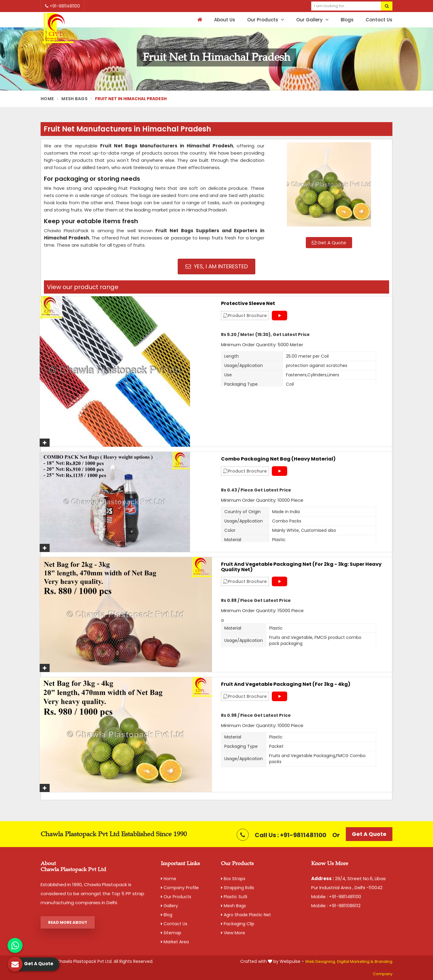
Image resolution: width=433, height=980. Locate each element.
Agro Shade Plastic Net (246, 915)
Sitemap (171, 933)
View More (233, 933)
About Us (225, 20)
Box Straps (233, 879)
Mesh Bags (74, 99)
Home (47, 99)
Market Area (175, 942)
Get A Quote (329, 243)
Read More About (68, 922)
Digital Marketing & (355, 962)
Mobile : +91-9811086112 (336, 906)
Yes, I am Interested (217, 266)
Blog (167, 915)
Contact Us (379, 20)
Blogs (347, 20)
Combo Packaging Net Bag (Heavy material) (278, 459)
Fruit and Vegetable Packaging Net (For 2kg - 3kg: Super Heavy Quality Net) (301, 567)
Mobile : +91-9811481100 (336, 897)
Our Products (266, 20)
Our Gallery (312, 20)
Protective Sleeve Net (248, 304)
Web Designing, (321, 962)
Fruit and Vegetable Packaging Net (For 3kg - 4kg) (286, 684)
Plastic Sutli (234, 897)
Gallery (169, 906)
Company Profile (180, 888)
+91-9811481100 (63, 6)
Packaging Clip (238, 924)
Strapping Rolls (238, 888)
